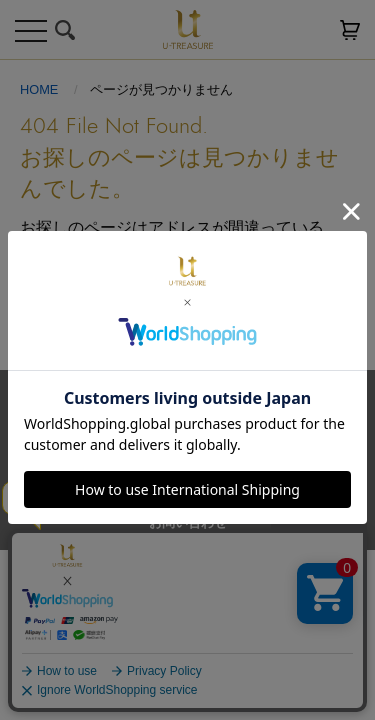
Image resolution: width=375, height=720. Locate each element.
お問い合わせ (188, 522)
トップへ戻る (188, 310)
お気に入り (310, 30)
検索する (65, 30)
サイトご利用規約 (98, 487)
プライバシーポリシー (258, 453)
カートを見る (350, 30)
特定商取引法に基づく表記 (252, 487)
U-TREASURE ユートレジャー (188, 29)
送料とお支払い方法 (110, 453)
